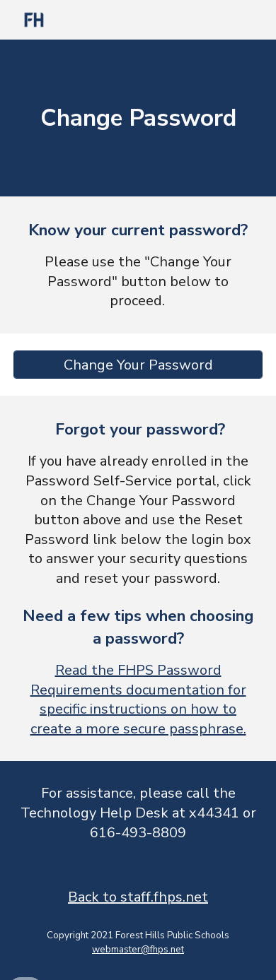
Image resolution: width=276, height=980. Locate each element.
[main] (138, 118)
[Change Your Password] (138, 365)
